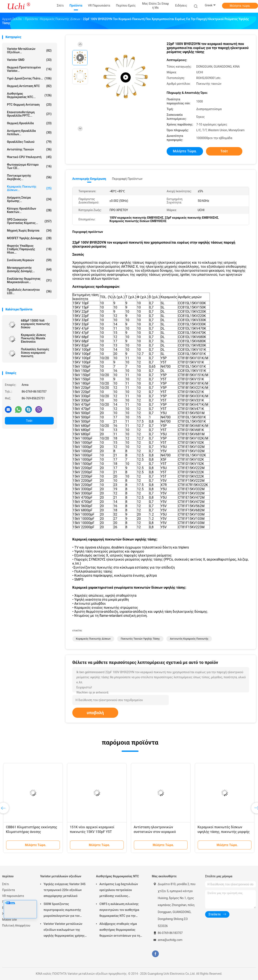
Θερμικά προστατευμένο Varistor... (29, 69)
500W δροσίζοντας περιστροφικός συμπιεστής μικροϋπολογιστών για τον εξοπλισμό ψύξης (62, 910)
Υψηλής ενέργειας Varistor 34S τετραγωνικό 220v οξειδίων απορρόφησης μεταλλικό (64, 890)
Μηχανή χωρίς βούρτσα (29, 231)
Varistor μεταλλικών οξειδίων (61, 876)
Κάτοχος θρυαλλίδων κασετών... (29, 210)
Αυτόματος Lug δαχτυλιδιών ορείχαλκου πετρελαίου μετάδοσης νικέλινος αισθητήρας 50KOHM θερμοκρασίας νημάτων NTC (119, 891)
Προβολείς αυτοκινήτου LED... (29, 291)
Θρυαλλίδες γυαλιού (29, 142)
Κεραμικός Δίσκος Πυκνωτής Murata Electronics (33, 338)
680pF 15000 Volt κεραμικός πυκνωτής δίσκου (35, 324)
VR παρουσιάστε (13, 896)
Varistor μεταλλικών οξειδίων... (29, 51)
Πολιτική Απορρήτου (16, 925)
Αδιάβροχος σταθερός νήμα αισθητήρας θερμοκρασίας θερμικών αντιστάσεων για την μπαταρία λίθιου (120, 930)
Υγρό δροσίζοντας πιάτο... (29, 78)
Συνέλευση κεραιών (29, 260)
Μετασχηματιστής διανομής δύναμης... (29, 269)
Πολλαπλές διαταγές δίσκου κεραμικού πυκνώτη (35, 353)
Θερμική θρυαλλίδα (29, 123)
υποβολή (95, 713)
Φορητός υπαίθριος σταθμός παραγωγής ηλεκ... (29, 249)
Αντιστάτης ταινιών (29, 149)
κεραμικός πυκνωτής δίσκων (93, 639)
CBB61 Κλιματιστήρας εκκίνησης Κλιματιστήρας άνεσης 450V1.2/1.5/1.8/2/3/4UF (32, 832)
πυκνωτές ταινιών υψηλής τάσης (140, 639)
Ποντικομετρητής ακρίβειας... (29, 177)
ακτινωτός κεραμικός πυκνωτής (189, 639)
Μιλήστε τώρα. (240, 6)
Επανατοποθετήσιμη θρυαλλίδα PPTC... (29, 114)
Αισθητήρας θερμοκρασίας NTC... (29, 95)
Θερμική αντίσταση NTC (29, 86)
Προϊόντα (8, 890)
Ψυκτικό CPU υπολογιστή (29, 157)
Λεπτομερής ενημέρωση (89, 179)
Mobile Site (10, 920)
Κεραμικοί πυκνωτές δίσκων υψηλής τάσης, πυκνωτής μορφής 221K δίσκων (224, 832)
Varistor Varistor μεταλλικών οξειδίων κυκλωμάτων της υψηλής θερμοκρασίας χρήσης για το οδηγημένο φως (64, 930)
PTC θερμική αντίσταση (29, 105)
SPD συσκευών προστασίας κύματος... (29, 221)
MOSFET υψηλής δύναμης (29, 238)
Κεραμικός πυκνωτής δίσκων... (29, 188)
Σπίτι (6, 884)
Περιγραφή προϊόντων (127, 179)
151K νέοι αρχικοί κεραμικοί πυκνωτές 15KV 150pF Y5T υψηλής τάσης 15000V (92, 832)
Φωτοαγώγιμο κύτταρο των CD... (29, 166)
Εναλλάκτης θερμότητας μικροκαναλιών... (29, 280)
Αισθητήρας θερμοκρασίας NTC (117, 876)
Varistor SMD (29, 60)
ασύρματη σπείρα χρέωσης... (29, 199)
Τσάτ (29, 421)
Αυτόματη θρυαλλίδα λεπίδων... (29, 132)
